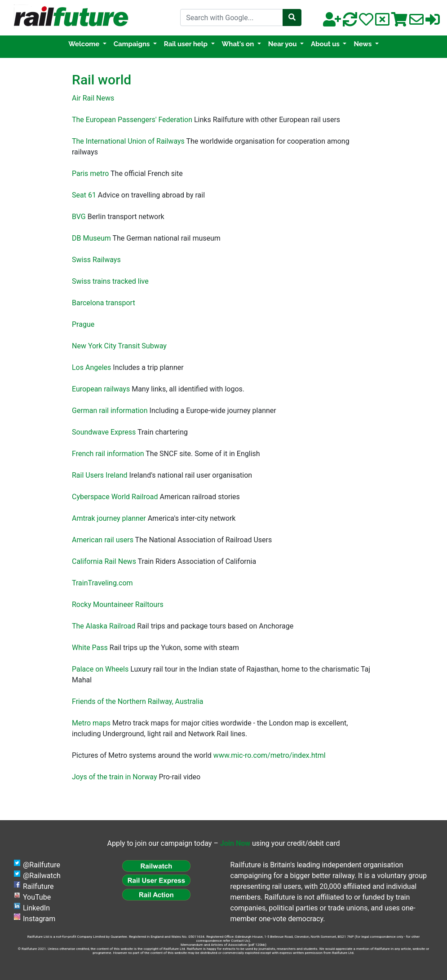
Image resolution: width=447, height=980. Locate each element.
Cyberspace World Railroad (115, 497)
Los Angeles (91, 367)
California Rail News (104, 561)
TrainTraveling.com (102, 583)
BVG (79, 217)
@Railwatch (42, 876)
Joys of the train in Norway (115, 777)
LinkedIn (36, 908)
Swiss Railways (96, 260)
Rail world (102, 80)
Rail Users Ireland (100, 475)
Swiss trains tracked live (110, 281)
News (363, 44)
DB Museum (91, 238)
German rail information (110, 411)
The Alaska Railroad (104, 626)
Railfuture (38, 886)
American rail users (103, 540)
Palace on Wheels (100, 669)
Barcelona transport (104, 303)
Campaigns (133, 44)
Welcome (85, 44)
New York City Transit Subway (119, 346)
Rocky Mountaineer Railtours (118, 604)
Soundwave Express (104, 432)
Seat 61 (84, 195)
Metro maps (91, 723)
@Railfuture (42, 865)
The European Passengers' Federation (132, 120)
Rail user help (187, 44)
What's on (239, 44)
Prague (83, 324)
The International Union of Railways (128, 141)
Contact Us (240, 941)
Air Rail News (93, 98)
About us (326, 44)
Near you (283, 44)
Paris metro (90, 174)
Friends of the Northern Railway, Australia (138, 701)
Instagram (39, 919)
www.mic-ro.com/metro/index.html (270, 755)
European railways (101, 389)
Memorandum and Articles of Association (214, 945)
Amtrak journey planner (109, 518)
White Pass (90, 648)
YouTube (37, 897)
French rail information (108, 454)
